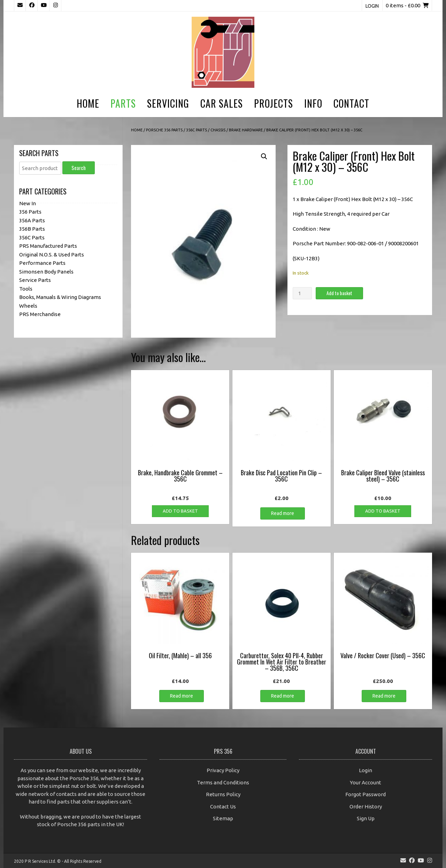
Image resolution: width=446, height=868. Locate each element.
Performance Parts (42, 263)
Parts (123, 103)
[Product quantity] (302, 293)
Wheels (28, 306)
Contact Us (223, 806)
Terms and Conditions (223, 782)
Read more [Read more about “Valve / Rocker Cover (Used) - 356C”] (384, 696)
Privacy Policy (223, 770)
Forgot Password (366, 794)
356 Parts (30, 212)
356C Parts (197, 130)
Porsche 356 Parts (164, 130)
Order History (366, 806)
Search (79, 168)
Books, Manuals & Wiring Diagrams (60, 297)
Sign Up (366, 818)
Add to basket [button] (180, 511)
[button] (264, 156)
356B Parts (32, 229)
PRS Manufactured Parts (48, 246)
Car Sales (222, 103)
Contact (351, 103)
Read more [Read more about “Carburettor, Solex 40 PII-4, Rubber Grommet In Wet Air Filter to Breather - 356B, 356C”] (283, 696)
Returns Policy (223, 794)
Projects (274, 103)
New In (28, 203)
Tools (26, 289)
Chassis (218, 130)
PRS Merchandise (40, 314)
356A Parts (32, 220)
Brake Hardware (246, 130)
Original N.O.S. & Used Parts (52, 255)
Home (88, 103)
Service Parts (35, 280)
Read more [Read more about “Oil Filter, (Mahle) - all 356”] (182, 696)
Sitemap (223, 818)
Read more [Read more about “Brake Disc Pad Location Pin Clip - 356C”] (283, 513)
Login (372, 6)
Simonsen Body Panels (46, 272)
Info (313, 103)
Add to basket (339, 293)
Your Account (366, 782)
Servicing (168, 103)
